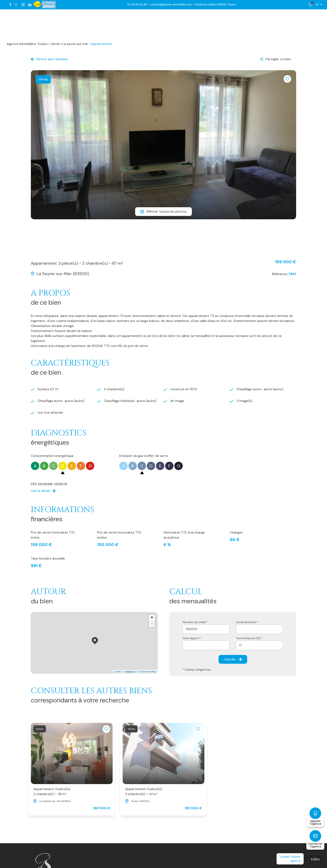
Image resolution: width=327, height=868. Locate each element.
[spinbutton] (259, 645)
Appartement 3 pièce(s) (52, 792)
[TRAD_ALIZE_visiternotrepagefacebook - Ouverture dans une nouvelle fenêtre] (10, 5)
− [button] (152, 624)
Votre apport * (192, 638)
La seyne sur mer (75, 44)
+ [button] (152, 618)
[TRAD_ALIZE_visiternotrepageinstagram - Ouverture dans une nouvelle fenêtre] (23, 5)
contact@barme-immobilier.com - (172, 4)
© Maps (129, 672)
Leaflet (117, 672)
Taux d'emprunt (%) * (249, 638)
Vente (55, 44)
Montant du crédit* (195, 622)
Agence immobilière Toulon (27, 44)
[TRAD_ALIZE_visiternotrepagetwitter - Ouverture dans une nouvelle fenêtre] (16, 5)
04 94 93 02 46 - (138, 4)
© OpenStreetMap (147, 672)
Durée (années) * (247, 622)
